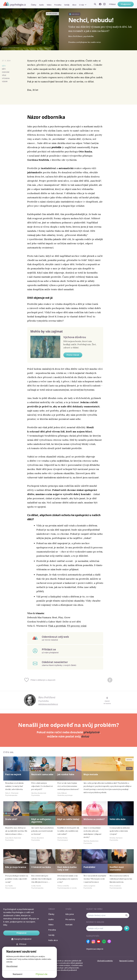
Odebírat (127, 928)
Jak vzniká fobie (66, 774)
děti (4, 69)
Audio (42, 5)
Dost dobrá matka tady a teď (67, 868)
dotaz (85, 736)
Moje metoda (91, 774)
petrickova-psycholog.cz (48, 704)
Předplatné (126, 4)
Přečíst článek (73, 355)
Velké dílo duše (118, 819)
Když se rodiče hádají (68, 819)
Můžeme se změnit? (94, 819)
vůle (4, 75)
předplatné (92, 732)
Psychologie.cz (15, 4)
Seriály (67, 5)
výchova (6, 78)
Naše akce (53, 940)
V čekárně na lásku (41, 867)
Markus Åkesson (14, 48)
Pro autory (70, 919)
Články (34, 5)
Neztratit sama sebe (42, 774)
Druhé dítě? (11, 819)
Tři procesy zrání (77, 626)
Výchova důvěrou (75, 337)
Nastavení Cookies (127, 961)
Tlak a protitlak (57, 626)
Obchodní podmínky (105, 961)
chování (6, 72)
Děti (4, 66)
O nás (82, 5)
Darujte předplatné (21, 939)
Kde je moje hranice (16, 867)
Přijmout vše (42, 974)
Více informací (12, 966)
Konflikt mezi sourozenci (117, 868)
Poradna (58, 5)
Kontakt (69, 925)
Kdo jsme (70, 914)
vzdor (5, 82)
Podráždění (89, 867)
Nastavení (17, 974)
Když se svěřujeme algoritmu (41, 820)
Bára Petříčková (47, 697)
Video (49, 5)
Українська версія (95, 949)
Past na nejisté (13, 774)
